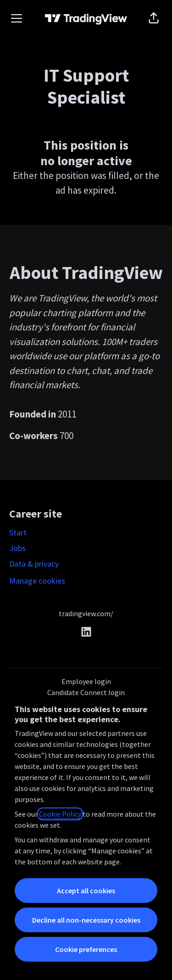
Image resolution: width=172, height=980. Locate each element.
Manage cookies (37, 581)
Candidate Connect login (86, 692)
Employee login (86, 681)
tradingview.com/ (86, 613)
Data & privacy (34, 564)
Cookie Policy (60, 814)
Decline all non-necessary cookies (86, 920)
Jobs (17, 548)
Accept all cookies (86, 891)
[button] (154, 18)
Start (18, 532)
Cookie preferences (86, 949)
